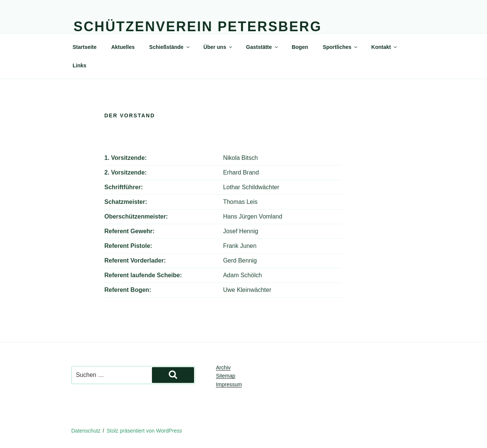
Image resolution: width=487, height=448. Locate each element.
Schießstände (170, 47)
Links (80, 65)
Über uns (218, 47)
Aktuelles (123, 47)
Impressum (229, 384)
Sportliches (341, 47)
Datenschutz (86, 431)
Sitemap (225, 376)
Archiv (223, 368)
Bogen (300, 47)
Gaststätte (262, 47)
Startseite (85, 47)
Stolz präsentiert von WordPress (145, 431)
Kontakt (385, 47)
